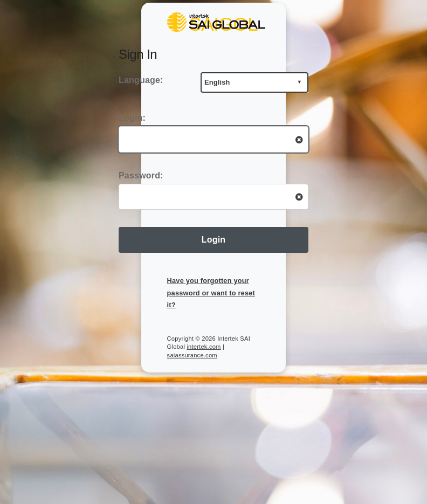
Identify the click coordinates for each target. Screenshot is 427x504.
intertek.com (204, 347)
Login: (132, 118)
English (217, 82)
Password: (141, 175)
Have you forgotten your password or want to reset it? (211, 293)
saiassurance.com (192, 355)
